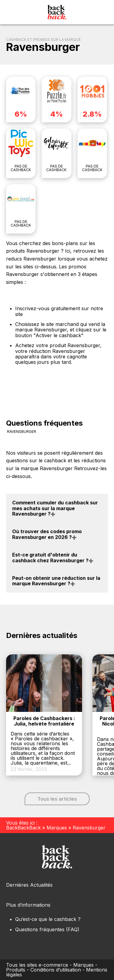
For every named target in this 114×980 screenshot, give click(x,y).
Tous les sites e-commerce (37, 965)
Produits (16, 970)
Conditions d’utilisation (56, 970)
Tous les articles (57, 799)
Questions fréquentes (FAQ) (47, 929)
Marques (57, 828)
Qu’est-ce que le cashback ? (48, 919)
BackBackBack (23, 828)
